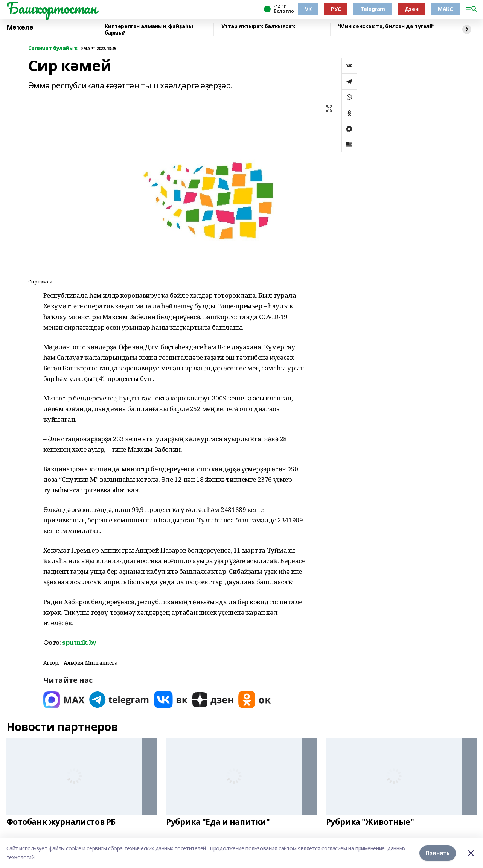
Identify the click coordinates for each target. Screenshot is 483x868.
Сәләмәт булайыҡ (53, 48)
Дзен (411, 9)
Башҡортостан (52, 8)
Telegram (373, 9)
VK (308, 9)
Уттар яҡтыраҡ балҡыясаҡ (258, 27)
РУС (336, 9)
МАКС (445, 9)
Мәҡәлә (20, 27)
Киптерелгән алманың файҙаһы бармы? (149, 30)
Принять (438, 853)
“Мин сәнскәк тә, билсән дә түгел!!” (386, 27)
